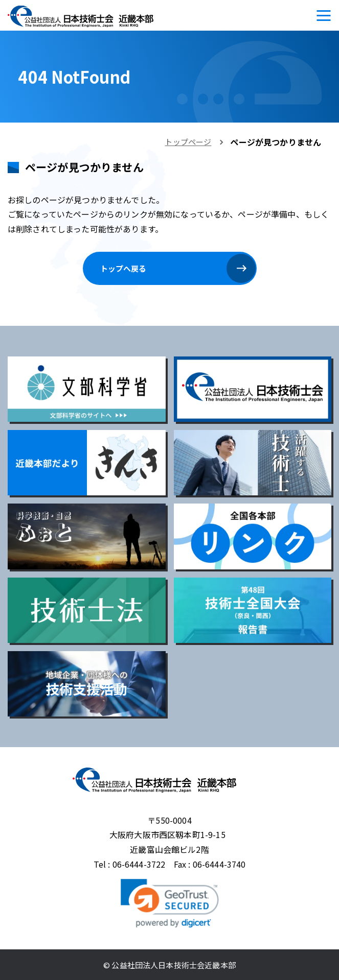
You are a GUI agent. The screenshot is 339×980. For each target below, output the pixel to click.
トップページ (188, 142)
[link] (170, 903)
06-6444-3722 (139, 864)
